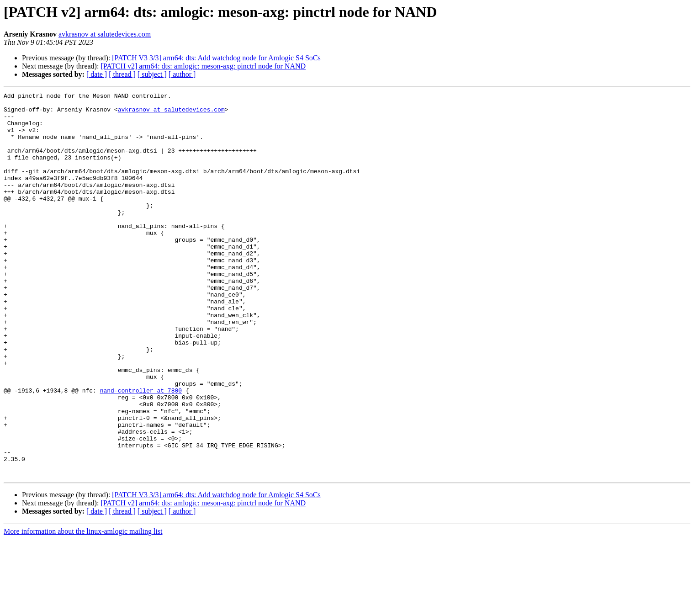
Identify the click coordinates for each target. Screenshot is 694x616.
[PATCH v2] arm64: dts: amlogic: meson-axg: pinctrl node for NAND (203, 66)
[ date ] (97, 74)
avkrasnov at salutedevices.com (105, 34)
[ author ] (182, 74)
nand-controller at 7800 (141, 451)
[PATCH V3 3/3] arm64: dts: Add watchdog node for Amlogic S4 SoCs (216, 58)
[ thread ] (122, 74)
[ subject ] (152, 74)
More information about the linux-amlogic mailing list (83, 608)
